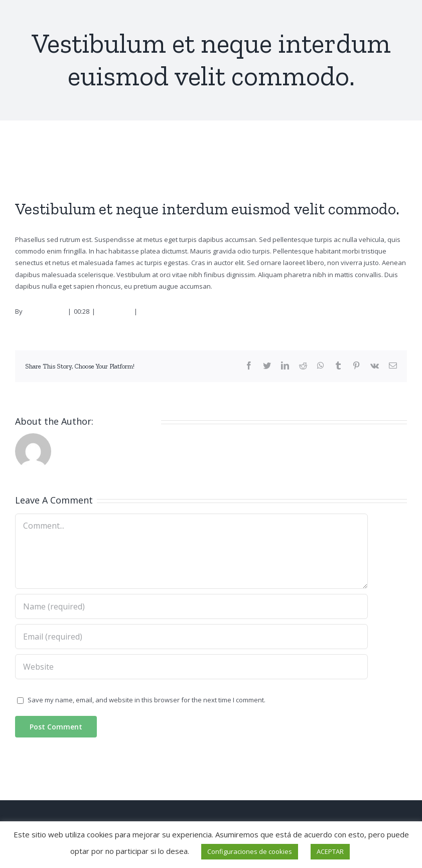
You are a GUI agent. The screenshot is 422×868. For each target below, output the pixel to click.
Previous (364, 160)
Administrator (45, 311)
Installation (115, 311)
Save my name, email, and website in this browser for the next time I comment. (147, 700)
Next (393, 160)
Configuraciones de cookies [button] (250, 851)
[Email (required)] (191, 637)
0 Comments (159, 311)
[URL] (191, 667)
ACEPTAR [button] (330, 851)
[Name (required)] (191, 606)
